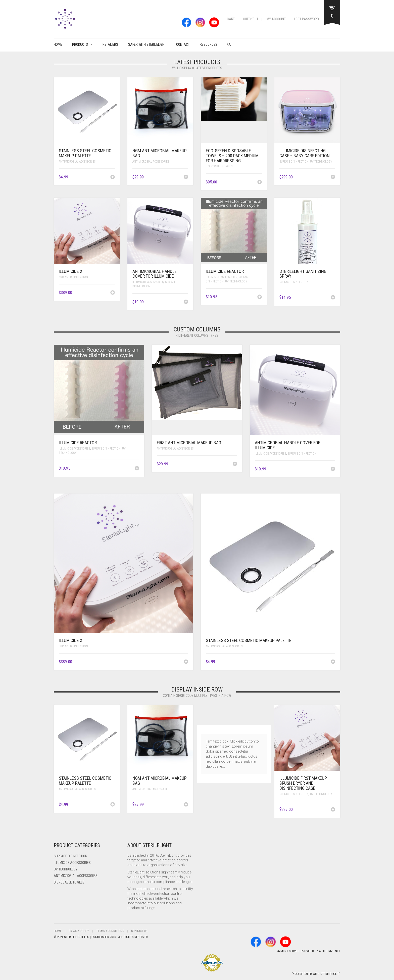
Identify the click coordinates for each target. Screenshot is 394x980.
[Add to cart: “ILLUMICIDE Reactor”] (260, 297)
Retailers (110, 44)
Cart (231, 19)
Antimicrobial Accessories (77, 162)
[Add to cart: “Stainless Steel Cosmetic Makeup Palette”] (113, 177)
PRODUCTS (80, 44)
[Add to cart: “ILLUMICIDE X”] (113, 293)
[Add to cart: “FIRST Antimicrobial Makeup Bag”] (235, 464)
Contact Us (139, 931)
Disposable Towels (219, 166)
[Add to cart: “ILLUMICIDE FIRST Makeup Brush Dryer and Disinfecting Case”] (333, 810)
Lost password (306, 19)
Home (58, 44)
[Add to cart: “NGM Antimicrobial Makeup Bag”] (186, 177)
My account (276, 19)
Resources (209, 44)
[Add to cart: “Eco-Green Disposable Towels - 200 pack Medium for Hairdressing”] (260, 182)
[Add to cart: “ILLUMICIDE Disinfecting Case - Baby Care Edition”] (333, 177)
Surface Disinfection (294, 162)
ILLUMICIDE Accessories (148, 282)
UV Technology (321, 162)
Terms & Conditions (110, 931)
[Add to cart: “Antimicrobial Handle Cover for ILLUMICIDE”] (186, 302)
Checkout (251, 19)
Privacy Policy (79, 931)
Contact (183, 44)
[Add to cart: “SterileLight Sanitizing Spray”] (333, 298)
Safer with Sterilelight (147, 44)
